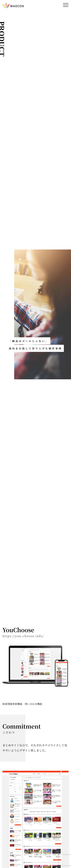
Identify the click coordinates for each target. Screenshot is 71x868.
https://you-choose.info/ (23, 636)
